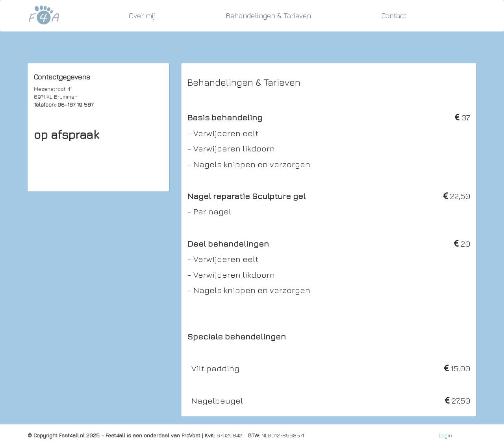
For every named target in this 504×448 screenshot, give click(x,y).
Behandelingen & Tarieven (268, 16)
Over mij (142, 16)
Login (445, 435)
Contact (394, 16)
